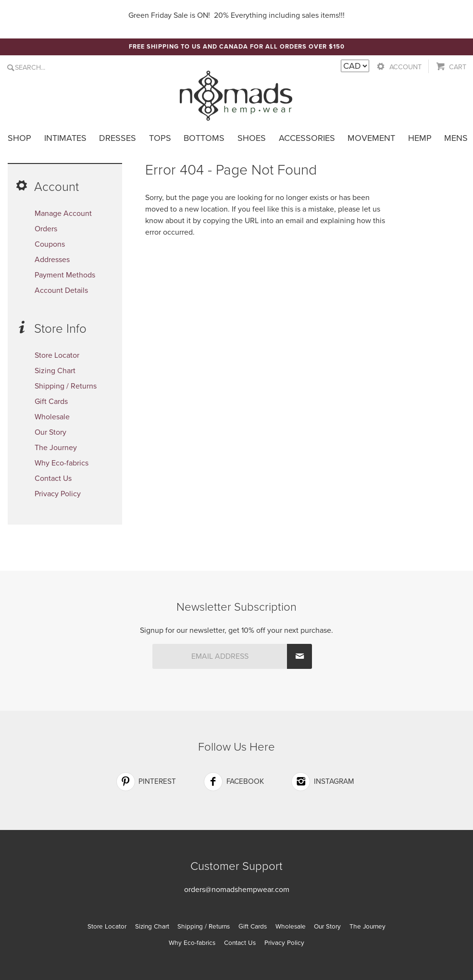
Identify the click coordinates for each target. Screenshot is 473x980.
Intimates (65, 138)
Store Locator (57, 355)
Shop (19, 138)
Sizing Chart (55, 371)
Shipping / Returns (66, 386)
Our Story (50, 432)
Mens (456, 138)
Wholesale (52, 417)
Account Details (61, 290)
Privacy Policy (58, 494)
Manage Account (63, 214)
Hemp (420, 138)
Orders (46, 229)
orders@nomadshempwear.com (237, 890)
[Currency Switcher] (355, 66)
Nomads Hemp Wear (236, 96)
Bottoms (204, 138)
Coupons (50, 244)
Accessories (307, 138)
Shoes (252, 138)
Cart (458, 67)
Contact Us (53, 478)
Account (405, 67)
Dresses (118, 138)
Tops (160, 138)
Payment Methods (65, 275)
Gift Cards (51, 402)
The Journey (56, 448)
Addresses (52, 260)
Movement (371, 138)
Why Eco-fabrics (62, 463)
